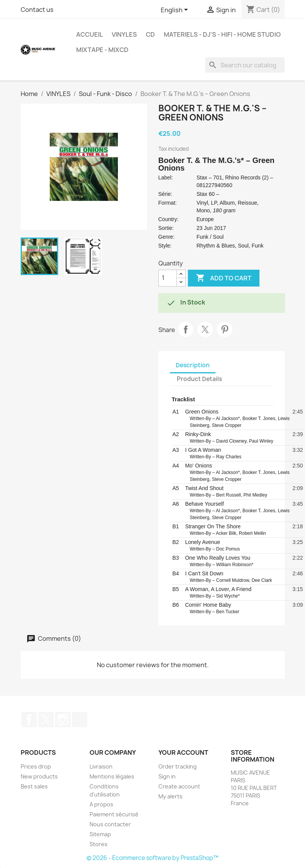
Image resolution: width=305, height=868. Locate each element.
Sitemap (100, 834)
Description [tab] (193, 365)
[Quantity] (168, 278)
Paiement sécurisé (114, 814)
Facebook (29, 720)
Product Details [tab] (199, 379)
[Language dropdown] (176, 10)
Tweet (205, 329)
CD (150, 34)
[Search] (245, 65)
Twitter (46, 720)
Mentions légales (112, 776)
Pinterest (225, 329)
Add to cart (224, 278)
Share (186, 329)
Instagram (63, 720)
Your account (183, 752)
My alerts (170, 796)
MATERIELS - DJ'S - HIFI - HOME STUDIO (222, 34)
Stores (99, 844)
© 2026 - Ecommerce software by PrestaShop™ (152, 858)
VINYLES (124, 34)
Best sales (34, 786)
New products (39, 776)
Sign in (167, 776)
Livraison (101, 766)
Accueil (90, 34)
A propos (101, 804)
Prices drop (36, 766)
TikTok (80, 720)
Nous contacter (110, 824)
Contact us (37, 10)
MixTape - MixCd (102, 50)
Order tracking (178, 766)
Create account (179, 786)
